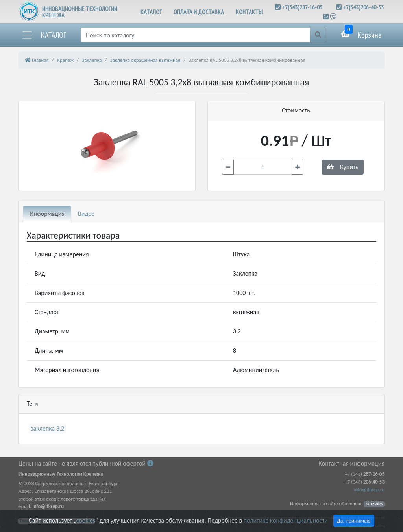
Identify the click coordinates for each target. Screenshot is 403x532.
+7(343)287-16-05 (302, 7)
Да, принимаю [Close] (354, 521)
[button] (44, 35)
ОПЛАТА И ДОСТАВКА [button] (199, 12)
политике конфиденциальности (286, 520)
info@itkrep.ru (369, 489)
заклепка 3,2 (47, 428)
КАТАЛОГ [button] (151, 12)
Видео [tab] (86, 214)
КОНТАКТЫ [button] (249, 12)
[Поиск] (195, 35)
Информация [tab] (47, 214)
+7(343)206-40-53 (363, 7)
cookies (86, 520)
